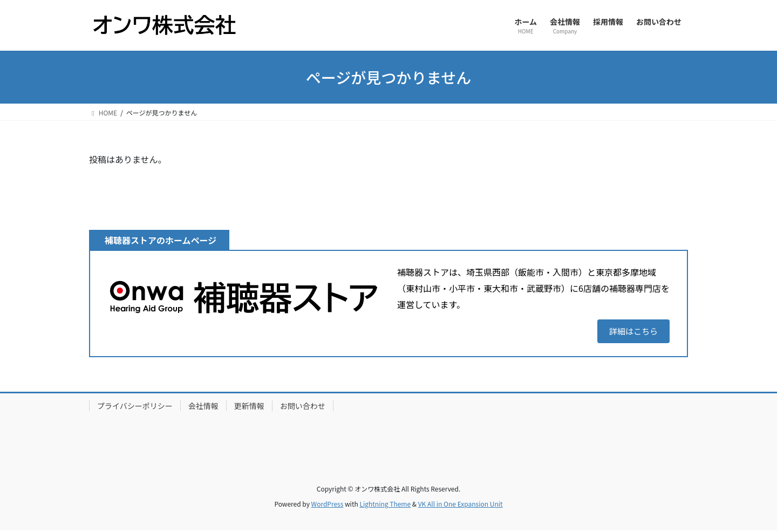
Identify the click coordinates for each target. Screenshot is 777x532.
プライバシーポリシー (135, 407)
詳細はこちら (631, 332)
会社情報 (203, 407)
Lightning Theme (385, 505)
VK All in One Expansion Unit (461, 505)
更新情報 (249, 407)
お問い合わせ (303, 407)
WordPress (328, 505)
